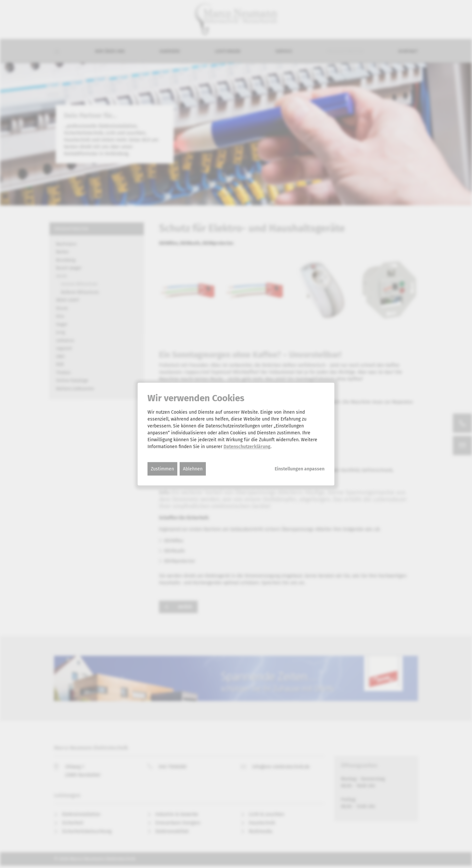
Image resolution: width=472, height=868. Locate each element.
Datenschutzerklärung (247, 446)
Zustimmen (162, 469)
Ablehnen (193, 469)
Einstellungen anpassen (300, 469)
